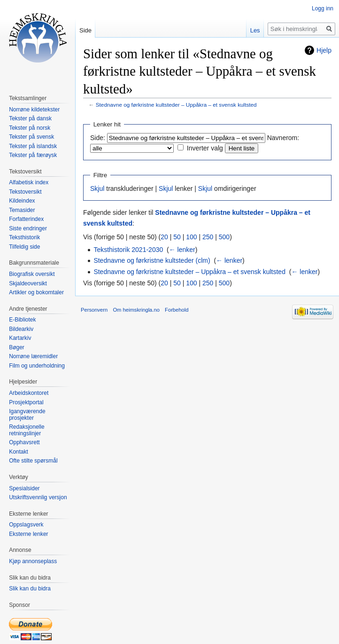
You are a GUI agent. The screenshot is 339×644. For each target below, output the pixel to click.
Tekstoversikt (25, 192)
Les (255, 30)
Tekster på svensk (31, 137)
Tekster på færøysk (33, 155)
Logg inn (323, 8)
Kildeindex (22, 201)
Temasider (22, 210)
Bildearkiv (21, 329)
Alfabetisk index (29, 182)
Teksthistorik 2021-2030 (128, 250)
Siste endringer (28, 228)
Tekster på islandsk (33, 146)
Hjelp (324, 50)
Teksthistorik (24, 237)
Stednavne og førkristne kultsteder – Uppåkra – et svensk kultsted (176, 105)
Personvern (94, 310)
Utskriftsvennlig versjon (38, 497)
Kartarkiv (20, 338)
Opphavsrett (24, 442)
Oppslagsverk (26, 525)
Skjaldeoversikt (28, 283)
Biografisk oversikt (32, 274)
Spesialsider (24, 488)
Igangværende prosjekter (27, 415)
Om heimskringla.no (136, 310)
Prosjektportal (26, 402)
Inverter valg (205, 148)
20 (164, 237)
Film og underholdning (37, 366)
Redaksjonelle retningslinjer (27, 430)
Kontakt (19, 452)
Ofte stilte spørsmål (33, 461)
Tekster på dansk (30, 118)
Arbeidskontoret (29, 393)
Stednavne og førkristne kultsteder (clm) (152, 260)
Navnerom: (283, 138)
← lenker (182, 250)
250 (208, 237)
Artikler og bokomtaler (36, 292)
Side (85, 30)
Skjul (97, 188)
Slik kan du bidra (30, 589)
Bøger (17, 347)
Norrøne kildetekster (34, 110)
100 (191, 237)
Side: (98, 138)
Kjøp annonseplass (33, 561)
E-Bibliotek (22, 320)
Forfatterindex (26, 219)
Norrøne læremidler (33, 356)
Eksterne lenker (28, 534)
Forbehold (177, 310)
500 (224, 237)
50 (177, 237)
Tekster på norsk (30, 128)
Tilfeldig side (24, 247)
